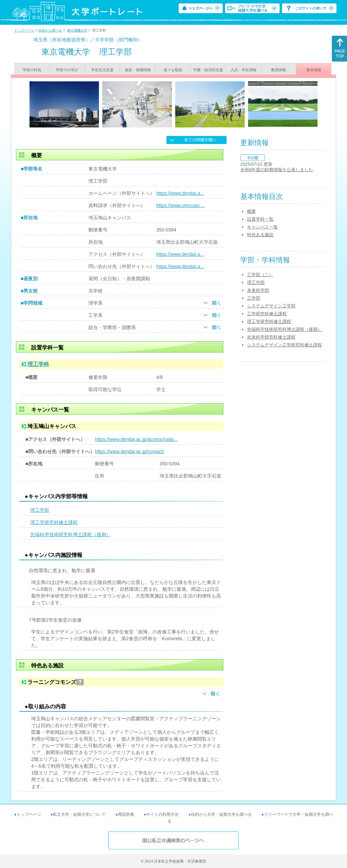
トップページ (24, 30)
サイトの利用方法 (162, 814)
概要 (251, 211)
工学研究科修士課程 (267, 314)
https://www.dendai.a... (180, 193)
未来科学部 (258, 290)
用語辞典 (126, 814)
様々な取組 (173, 70)
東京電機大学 (77, 30)
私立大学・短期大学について (79, 814)
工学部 (254, 298)
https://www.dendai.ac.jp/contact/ (129, 451)
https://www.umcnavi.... (180, 205)
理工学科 (38, 364)
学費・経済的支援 (208, 70)
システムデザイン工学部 (271, 306)
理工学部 (40, 510)
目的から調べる (50, 30)
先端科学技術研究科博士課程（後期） (70, 534)
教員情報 (279, 70)
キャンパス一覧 (262, 227)
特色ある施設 (260, 235)
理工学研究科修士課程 (54, 522)
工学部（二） (260, 275)
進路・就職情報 (138, 70)
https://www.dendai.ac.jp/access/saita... (136, 439)
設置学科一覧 (260, 219)
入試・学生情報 (243, 70)
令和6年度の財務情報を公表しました (277, 170)
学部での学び (67, 70)
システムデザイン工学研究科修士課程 (284, 345)
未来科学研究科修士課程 (271, 337)
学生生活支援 (102, 70)
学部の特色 (32, 70)
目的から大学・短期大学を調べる (221, 814)
